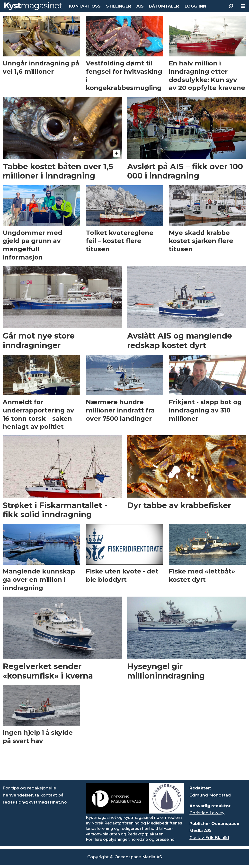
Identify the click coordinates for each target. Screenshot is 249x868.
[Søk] (231, 6)
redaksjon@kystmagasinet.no (35, 802)
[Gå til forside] (33, 6)
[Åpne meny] (243, 6)
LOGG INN (195, 6)
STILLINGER (119, 6)
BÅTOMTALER (164, 6)
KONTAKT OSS (85, 6)
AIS (140, 6)
